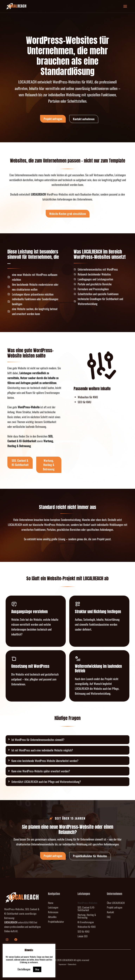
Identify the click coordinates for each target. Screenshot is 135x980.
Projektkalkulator (56, 921)
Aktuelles (52, 917)
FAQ (109, 917)
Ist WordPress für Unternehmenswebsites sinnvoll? (38, 740)
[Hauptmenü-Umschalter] (125, 6)
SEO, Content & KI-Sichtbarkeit (86, 909)
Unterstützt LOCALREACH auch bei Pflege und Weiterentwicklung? (46, 782)
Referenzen (53, 912)
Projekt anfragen (115, 907)
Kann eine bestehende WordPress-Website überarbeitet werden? (45, 761)
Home (51, 903)
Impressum (62, 964)
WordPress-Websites (87, 903)
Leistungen (53, 907)
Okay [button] (37, 969)
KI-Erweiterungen (86, 922)
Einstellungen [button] (24, 969)
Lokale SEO (83, 936)
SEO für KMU (83, 931)
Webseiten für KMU (87, 927)
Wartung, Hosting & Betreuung (87, 916)
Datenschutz (72, 964)
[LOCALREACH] (16, 6)
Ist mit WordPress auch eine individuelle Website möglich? (42, 750)
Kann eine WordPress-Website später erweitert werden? (41, 771)
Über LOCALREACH (116, 903)
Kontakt (110, 912)
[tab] (67, 740)
